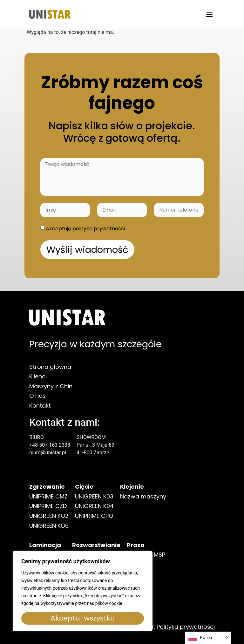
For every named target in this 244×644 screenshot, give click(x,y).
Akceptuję (85, 229)
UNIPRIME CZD (48, 514)
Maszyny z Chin (51, 392)
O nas (37, 402)
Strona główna (50, 373)
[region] (83, 591)
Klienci (38, 382)
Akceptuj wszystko (83, 618)
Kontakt (40, 412)
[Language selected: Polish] (208, 638)
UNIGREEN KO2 (49, 523)
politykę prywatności (99, 229)
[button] (210, 14)
